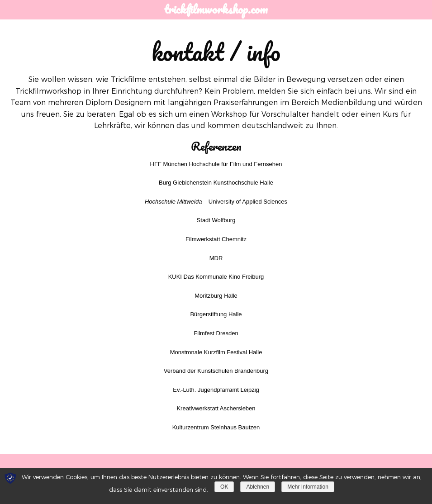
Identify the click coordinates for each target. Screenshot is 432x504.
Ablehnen (258, 487)
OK (224, 487)
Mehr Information (308, 487)
